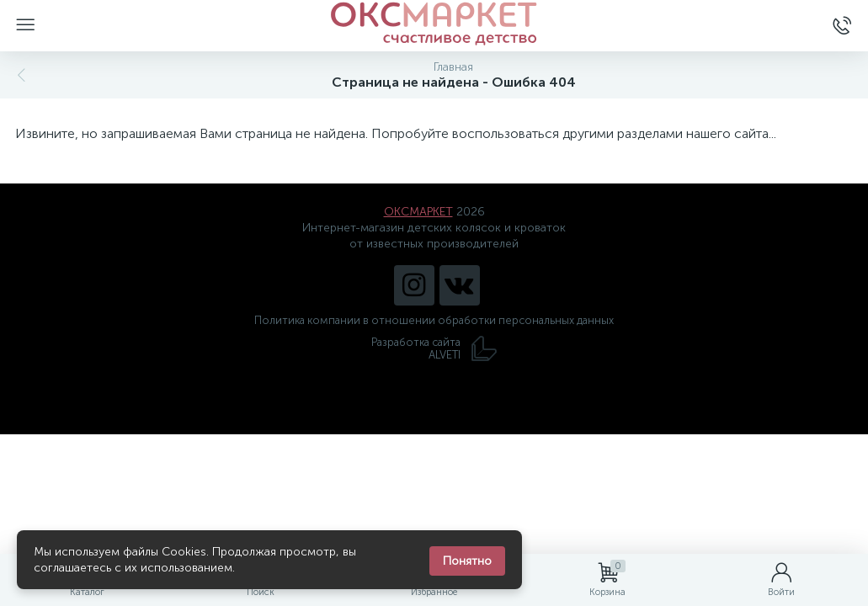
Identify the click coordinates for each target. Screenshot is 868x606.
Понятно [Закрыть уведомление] (467, 561)
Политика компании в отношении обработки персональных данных (434, 320)
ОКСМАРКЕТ (418, 212)
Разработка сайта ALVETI (434, 348)
